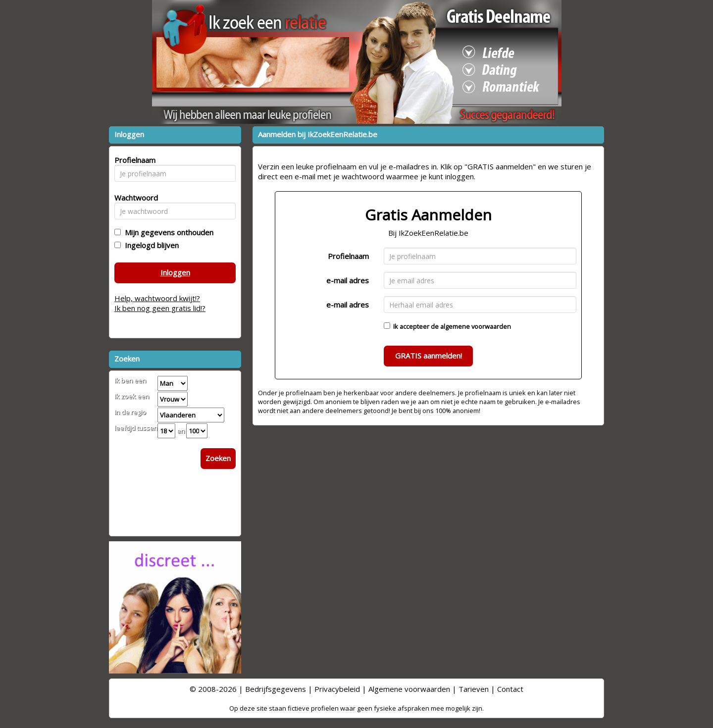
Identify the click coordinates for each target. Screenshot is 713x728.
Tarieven (474, 689)
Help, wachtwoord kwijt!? (157, 298)
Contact (510, 689)
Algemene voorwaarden (409, 689)
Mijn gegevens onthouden (167, 232)
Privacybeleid (337, 689)
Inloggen (175, 272)
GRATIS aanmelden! (429, 356)
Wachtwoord (133, 198)
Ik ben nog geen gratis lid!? (160, 308)
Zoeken (218, 458)
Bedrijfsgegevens (276, 689)
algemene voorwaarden (476, 326)
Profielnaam (348, 256)
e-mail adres (348, 280)
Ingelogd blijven (150, 245)
